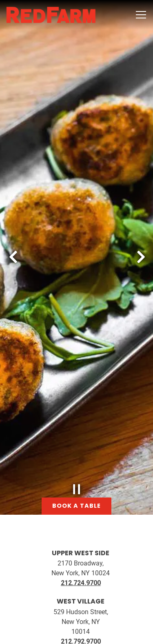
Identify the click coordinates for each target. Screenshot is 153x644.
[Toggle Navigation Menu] (141, 15)
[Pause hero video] (77, 450)
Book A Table (76, 611)
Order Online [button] (77, 633)
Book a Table (76, 466)
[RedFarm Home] (51, 15)
